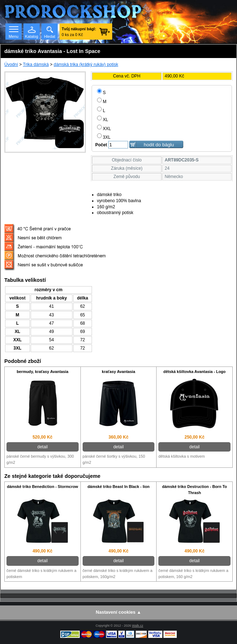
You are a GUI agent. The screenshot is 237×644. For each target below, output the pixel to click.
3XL (104, 137)
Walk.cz (138, 626)
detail (42, 447)
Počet (101, 145)
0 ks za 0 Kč (79, 32)
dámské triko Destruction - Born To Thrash (194, 490)
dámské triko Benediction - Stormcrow (42, 487)
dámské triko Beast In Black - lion (118, 487)
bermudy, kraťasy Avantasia (42, 372)
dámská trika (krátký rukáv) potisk (86, 65)
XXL (104, 129)
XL (103, 120)
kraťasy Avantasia (118, 372)
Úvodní (11, 65)
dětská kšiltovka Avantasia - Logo (195, 372)
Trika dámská (36, 65)
